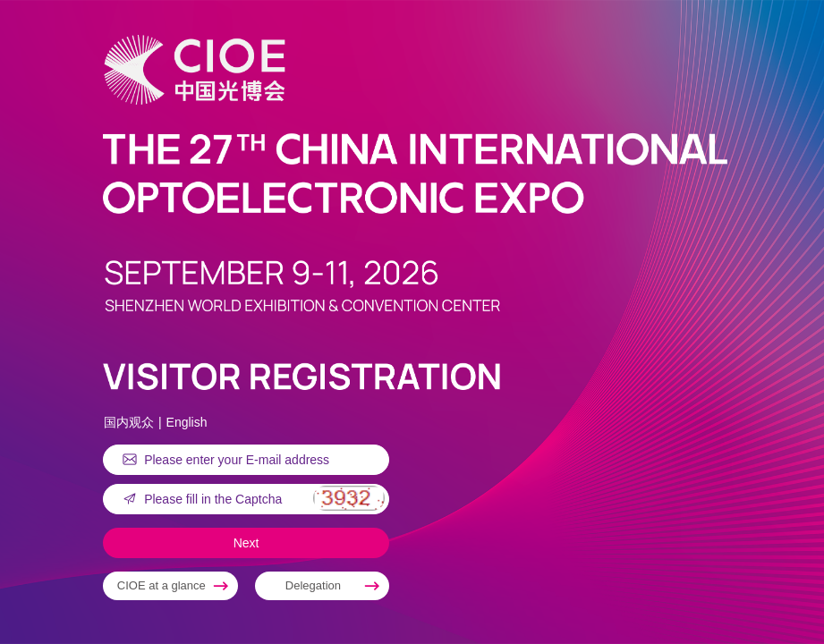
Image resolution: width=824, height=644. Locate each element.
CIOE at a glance (161, 585)
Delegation (313, 585)
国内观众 (129, 422)
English (187, 422)
